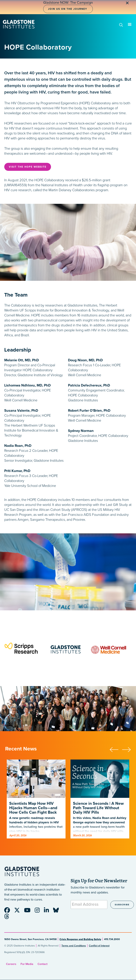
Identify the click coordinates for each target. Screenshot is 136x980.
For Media (27, 964)
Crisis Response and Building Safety (80, 939)
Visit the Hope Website (28, 167)
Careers (11, 964)
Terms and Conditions (74, 946)
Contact (42, 964)
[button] (116, 749)
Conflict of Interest (99, 946)
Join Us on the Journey (68, 9)
